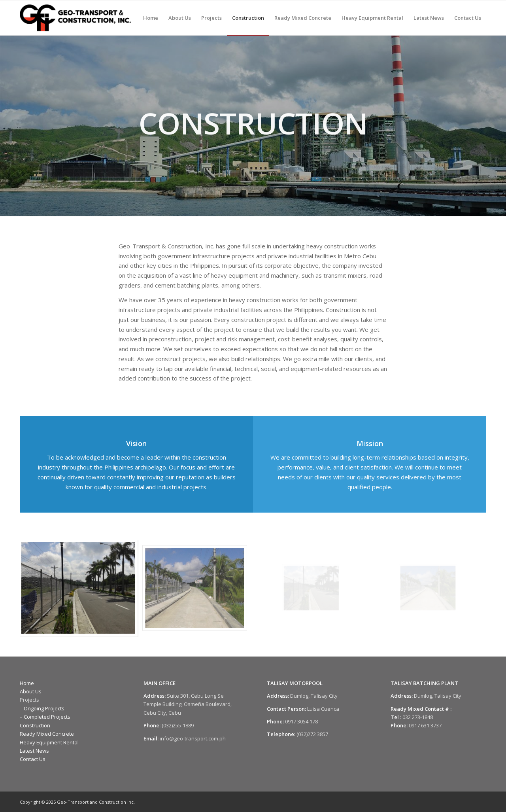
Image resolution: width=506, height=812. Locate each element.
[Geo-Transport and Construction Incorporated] (75, 18)
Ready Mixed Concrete (47, 734)
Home (27, 683)
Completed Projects (47, 717)
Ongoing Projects (44, 708)
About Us (31, 691)
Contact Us (33, 759)
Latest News (34, 751)
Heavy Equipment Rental (49, 742)
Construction (35, 725)
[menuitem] (151, 18)
